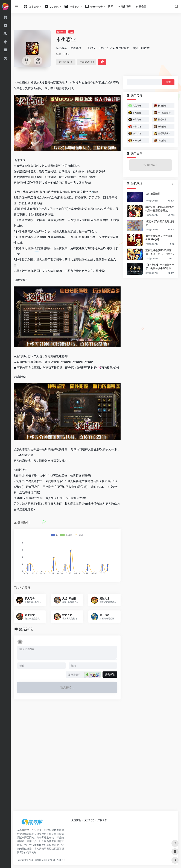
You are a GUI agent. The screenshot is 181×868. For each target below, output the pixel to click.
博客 (110, 6)
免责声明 (76, 820)
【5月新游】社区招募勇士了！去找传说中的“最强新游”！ (160, 267)
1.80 (71, 32)
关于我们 (89, 820)
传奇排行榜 (124, 6)
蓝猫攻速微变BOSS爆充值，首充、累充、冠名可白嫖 (159, 252)
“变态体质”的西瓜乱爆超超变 (160, 223)
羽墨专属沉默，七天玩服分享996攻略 (159, 238)
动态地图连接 (153, 194)
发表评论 (110, 674)
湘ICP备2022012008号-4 (54, 860)
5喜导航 (38, 860)
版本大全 (61, 32)
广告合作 (102, 820)
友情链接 (141, 6)
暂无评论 (26, 629)
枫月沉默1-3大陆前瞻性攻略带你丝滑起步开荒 (160, 209)
